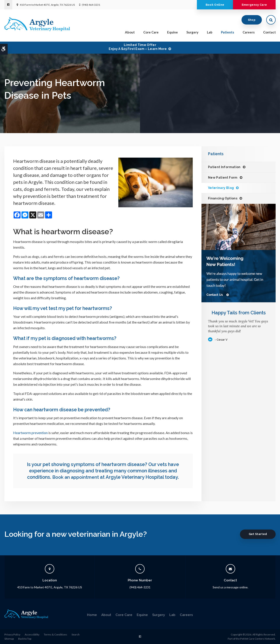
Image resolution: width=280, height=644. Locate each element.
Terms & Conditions (55, 634)
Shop (252, 21)
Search (76, 634)
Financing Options (223, 198)
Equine (172, 33)
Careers (249, 33)
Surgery (192, 33)
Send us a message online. (230, 587)
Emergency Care (253, 5)
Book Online (212, 5)
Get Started (257, 534)
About (130, 33)
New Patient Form (223, 178)
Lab (210, 33)
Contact (269, 33)
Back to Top (25, 639)
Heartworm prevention (30, 433)
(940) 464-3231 (91, 5)
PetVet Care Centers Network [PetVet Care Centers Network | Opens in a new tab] (258, 639)
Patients (227, 33)
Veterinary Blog (221, 188)
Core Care (151, 33)
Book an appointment (76, 477)
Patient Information (224, 167)
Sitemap (9, 639)
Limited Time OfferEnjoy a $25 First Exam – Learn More (138, 47)
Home (92, 615)
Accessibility (32, 634)
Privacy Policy (12, 634)
